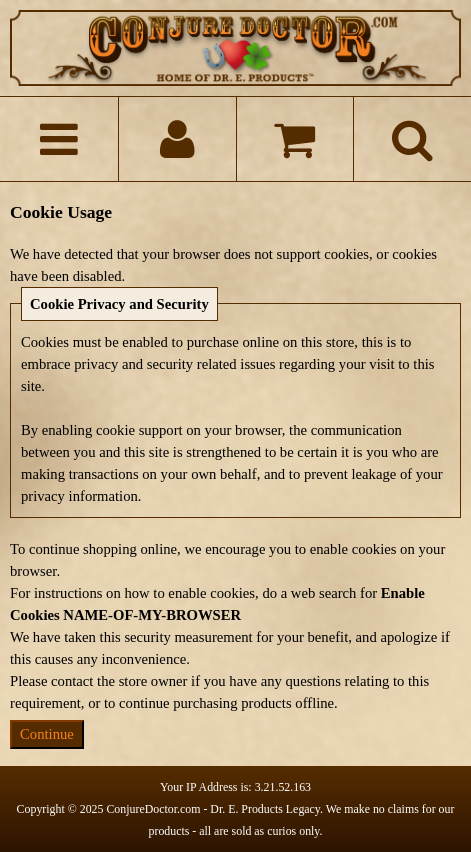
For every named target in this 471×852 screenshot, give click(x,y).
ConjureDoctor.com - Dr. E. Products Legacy (213, 809)
